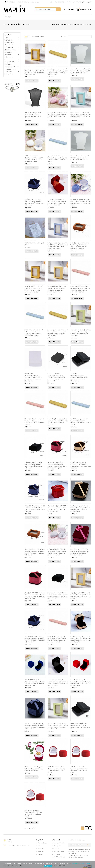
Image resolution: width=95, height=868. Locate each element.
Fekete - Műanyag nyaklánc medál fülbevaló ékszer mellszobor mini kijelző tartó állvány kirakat (34, 115)
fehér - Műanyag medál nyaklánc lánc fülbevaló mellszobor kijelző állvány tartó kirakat (80, 158)
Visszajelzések (70, 2)
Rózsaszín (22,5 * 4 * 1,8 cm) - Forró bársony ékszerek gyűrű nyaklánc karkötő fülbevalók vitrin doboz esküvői (57, 639)
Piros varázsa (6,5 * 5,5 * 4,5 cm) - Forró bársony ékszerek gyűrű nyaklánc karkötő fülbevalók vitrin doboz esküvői (58, 509)
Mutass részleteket (32, 81)
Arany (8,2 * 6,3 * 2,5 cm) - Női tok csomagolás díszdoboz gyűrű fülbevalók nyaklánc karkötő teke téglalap (34, 289)
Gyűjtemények (9, 47)
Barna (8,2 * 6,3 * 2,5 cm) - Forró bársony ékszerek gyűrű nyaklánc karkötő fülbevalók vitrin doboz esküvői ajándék (35, 552)
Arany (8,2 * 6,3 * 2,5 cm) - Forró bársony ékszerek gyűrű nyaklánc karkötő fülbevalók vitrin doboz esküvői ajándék (35, 72)
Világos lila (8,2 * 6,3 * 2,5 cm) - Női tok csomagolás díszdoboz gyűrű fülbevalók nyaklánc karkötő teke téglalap (57, 246)
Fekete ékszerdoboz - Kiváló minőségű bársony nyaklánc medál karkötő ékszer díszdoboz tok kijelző (35, 465)
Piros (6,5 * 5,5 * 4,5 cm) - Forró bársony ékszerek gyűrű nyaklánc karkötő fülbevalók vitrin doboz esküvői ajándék (35, 596)
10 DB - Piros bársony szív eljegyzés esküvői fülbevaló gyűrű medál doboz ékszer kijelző (56, 770)
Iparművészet (9, 55)
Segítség (89, 2)
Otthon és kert (9, 57)
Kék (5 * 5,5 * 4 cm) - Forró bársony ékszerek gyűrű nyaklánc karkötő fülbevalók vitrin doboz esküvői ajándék (35, 683)
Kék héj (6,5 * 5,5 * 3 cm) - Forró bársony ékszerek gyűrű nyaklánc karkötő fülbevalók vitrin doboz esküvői (81, 202)
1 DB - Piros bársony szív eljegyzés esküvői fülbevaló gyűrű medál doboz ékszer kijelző (79, 770)
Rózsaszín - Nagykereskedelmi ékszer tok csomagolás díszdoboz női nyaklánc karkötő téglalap (35, 422)
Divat (6, 59)
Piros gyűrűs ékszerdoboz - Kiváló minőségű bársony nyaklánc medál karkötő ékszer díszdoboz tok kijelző (57, 465)
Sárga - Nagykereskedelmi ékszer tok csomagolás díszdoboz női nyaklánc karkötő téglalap (58, 421)
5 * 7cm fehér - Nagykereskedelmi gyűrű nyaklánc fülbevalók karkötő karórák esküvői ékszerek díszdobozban (34, 377)
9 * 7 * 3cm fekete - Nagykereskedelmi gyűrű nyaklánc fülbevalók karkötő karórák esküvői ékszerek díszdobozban (56, 377)
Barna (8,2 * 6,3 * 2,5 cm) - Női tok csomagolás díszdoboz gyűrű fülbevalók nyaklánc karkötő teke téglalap (80, 246)
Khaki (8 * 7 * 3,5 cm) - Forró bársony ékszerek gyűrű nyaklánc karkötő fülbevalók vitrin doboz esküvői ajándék (81, 509)
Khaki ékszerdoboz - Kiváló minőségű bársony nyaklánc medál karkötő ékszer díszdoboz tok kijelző (81, 465)
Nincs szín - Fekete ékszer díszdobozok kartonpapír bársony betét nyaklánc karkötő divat (80, 726)
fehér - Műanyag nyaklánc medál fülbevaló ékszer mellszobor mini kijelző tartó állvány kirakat (81, 71)
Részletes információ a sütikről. (81, 863)
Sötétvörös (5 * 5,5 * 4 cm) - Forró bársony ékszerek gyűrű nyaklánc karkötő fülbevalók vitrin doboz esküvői (57, 202)
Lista (29, 37)
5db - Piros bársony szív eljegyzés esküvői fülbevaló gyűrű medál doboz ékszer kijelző (33, 813)
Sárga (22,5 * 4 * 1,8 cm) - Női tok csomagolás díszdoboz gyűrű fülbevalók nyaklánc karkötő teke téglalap (58, 333)
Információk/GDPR (59, 2)
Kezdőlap (8, 17)
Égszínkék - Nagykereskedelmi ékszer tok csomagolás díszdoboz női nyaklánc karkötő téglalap (80, 422)
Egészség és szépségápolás (9, 41)
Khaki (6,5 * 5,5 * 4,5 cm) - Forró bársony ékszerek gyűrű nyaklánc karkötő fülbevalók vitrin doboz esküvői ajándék (81, 639)
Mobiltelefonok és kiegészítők (10, 51)
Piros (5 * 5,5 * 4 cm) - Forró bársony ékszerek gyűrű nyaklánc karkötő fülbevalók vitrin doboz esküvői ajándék (81, 683)
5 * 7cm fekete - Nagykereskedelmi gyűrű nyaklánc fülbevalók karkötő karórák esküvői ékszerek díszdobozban (79, 377)
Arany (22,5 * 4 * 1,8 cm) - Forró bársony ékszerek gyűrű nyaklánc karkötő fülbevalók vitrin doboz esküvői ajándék (58, 72)
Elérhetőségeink (80, 2)
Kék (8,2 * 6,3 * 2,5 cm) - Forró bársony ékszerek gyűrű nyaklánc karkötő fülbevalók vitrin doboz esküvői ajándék (81, 115)
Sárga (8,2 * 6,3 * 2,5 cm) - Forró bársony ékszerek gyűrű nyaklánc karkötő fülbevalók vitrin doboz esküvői (81, 596)
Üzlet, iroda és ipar (10, 69)
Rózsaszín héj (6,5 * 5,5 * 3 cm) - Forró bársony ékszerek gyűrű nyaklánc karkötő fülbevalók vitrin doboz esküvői (58, 115)
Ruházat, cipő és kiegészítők (10, 63)
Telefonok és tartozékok (12, 67)
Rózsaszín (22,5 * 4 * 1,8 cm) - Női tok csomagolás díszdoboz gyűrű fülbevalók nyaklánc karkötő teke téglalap (80, 289)
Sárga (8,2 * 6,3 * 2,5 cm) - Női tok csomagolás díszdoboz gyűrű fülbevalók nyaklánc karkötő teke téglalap (57, 289)
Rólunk (50, 2)
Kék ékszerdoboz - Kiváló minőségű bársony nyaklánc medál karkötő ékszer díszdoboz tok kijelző (35, 202)
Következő (90, 828)
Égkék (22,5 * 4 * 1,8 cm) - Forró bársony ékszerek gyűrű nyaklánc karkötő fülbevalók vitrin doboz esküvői (58, 159)
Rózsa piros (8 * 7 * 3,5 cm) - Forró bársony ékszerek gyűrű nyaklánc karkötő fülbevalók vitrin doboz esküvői (79, 552)
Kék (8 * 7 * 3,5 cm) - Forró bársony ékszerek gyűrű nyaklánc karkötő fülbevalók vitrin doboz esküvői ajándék (35, 639)
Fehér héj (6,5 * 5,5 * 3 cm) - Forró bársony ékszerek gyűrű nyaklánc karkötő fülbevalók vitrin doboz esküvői (34, 159)
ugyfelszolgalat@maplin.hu (21, 846)
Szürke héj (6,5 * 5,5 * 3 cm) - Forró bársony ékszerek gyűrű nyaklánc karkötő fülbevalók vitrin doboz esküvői (57, 552)
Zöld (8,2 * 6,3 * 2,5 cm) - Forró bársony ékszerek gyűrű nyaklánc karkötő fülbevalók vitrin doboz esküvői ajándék (58, 726)
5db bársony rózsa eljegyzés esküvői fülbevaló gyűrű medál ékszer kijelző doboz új (34, 769)
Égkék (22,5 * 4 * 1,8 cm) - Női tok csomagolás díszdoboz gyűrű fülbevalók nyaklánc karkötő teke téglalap (34, 333)
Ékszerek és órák (10, 45)
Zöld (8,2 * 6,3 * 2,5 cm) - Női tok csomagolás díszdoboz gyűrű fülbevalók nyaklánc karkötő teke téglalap (80, 333)
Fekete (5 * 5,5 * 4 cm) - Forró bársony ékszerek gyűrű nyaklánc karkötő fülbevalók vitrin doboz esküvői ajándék (58, 683)
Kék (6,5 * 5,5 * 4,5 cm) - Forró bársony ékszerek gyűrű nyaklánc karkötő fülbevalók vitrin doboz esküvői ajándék (35, 726)
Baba (6, 38)
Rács (26, 37)
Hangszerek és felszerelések (9, 73)
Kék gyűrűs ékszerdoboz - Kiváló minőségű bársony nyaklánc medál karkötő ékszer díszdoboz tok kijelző (35, 509)
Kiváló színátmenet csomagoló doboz (34, 244)
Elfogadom (48, 866)
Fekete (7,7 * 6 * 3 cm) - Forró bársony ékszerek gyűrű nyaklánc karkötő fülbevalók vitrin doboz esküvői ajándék (58, 596)
